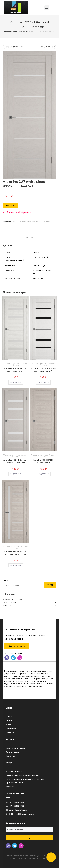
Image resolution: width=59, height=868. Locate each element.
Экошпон (46, 221)
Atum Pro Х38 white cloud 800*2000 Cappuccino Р (16, 553)
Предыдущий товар (15, 47)
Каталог (24, 31)
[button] (47, 8)
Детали (29, 238)
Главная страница (11, 31)
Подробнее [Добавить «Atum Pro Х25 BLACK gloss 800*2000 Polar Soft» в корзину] (43, 382)
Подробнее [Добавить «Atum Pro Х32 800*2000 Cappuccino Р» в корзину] (43, 474)
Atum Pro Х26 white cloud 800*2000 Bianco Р (16, 370)
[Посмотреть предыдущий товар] (5, 47)
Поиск (6, 581)
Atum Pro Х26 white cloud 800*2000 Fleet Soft (16, 461)
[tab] (29, 238)
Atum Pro (17, 221)
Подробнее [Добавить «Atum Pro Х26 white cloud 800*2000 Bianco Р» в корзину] (16, 382)
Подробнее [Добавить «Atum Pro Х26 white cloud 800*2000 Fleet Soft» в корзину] (16, 474)
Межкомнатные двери (31, 221)
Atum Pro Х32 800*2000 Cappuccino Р (44, 461)
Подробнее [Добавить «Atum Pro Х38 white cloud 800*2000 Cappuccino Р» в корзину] (16, 565)
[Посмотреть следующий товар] (54, 47)
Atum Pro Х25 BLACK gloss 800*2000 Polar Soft (43, 370)
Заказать (11, 206)
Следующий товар (44, 47)
